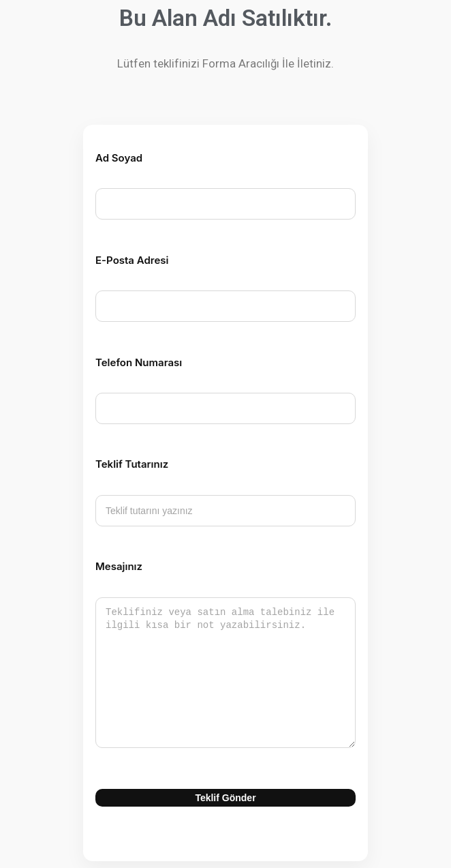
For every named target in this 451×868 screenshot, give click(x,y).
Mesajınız (111, 566)
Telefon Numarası (130, 362)
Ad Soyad (111, 158)
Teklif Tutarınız (124, 464)
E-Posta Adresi (124, 260)
